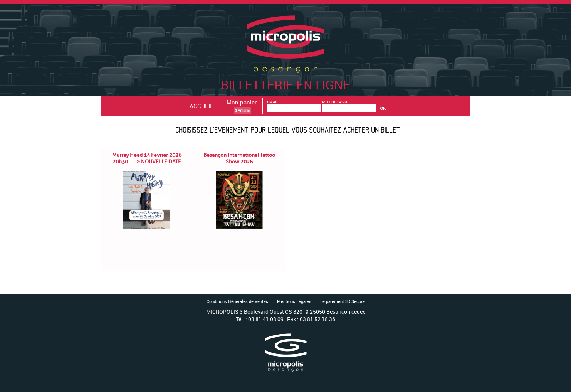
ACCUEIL (201, 106)
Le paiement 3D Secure (343, 301)
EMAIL (273, 102)
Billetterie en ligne (285, 76)
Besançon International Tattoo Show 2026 (239, 158)
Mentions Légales (294, 301)
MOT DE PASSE (335, 102)
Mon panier (242, 102)
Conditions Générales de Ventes (237, 301)
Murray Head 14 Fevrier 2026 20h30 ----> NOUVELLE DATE (147, 158)
